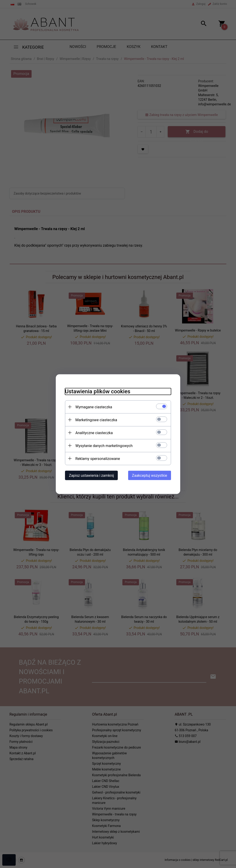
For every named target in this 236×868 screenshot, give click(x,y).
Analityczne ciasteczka (94, 433)
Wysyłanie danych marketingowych (104, 446)
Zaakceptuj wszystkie (150, 475)
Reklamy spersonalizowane (98, 458)
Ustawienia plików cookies (98, 391)
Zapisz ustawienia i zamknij (91, 475)
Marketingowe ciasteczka (96, 420)
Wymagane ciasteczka (94, 407)
